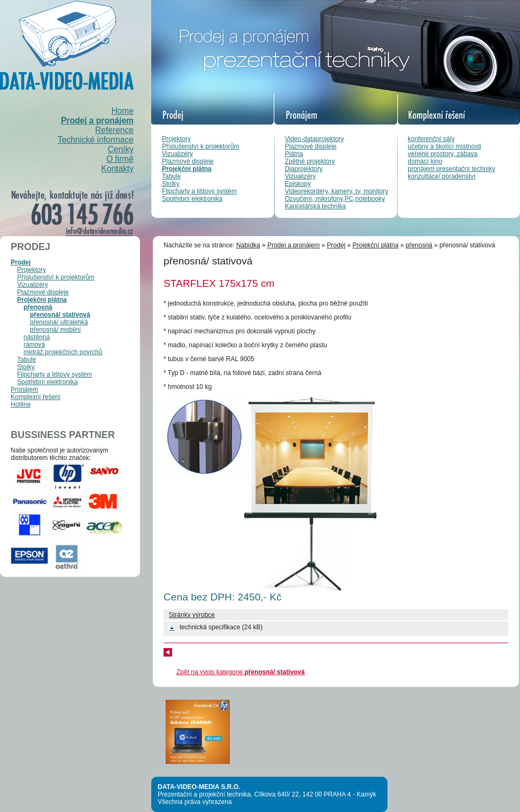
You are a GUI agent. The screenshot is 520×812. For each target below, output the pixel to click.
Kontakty (117, 169)
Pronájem (24, 389)
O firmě (120, 159)
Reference (114, 130)
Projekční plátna (187, 169)
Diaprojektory (304, 169)
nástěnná (37, 337)
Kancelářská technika (315, 206)
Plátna (294, 154)
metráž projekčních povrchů (63, 352)
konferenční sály (431, 139)
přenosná (38, 307)
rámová (34, 345)
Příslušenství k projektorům (201, 146)
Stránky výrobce (192, 615)
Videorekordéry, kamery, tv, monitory (336, 191)
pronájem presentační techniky (451, 169)
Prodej (21, 262)
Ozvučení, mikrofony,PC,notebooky (335, 199)
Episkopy (298, 184)
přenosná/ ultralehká (59, 322)
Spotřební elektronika (192, 199)
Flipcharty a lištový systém (199, 191)
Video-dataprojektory (315, 139)
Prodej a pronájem (97, 120)
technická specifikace (210, 627)
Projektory (176, 139)
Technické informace (96, 140)
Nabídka (248, 245)
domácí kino (425, 161)
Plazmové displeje (188, 161)
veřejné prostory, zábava (443, 154)
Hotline (21, 404)
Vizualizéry (177, 154)
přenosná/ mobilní (55, 330)
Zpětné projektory (310, 161)
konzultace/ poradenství (442, 176)
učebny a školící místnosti (444, 146)
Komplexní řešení (36, 397)
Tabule (171, 176)
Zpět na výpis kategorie (240, 672)
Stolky (171, 184)
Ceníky (121, 149)
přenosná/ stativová (60, 315)
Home (122, 111)
